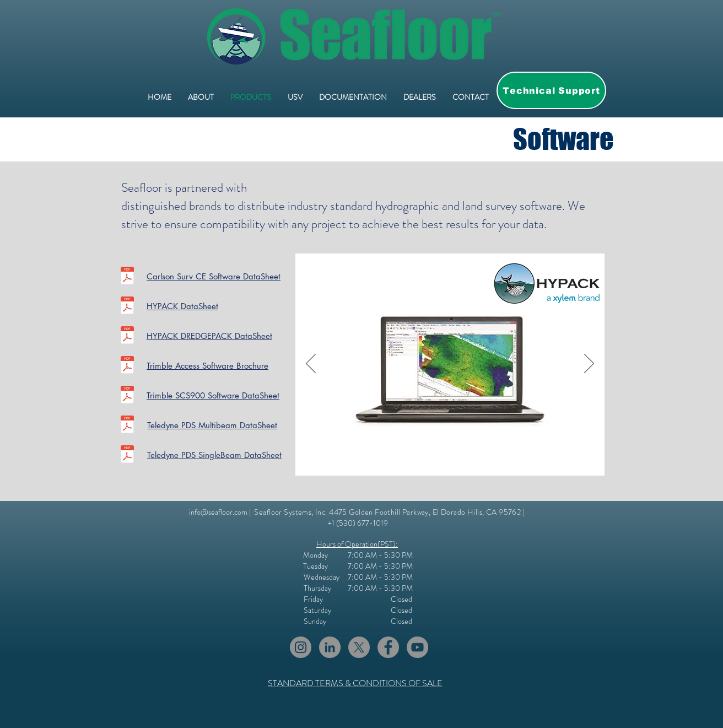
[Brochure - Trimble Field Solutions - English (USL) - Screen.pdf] (127, 366)
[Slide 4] (458, 458)
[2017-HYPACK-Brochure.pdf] (127, 307)
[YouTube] (417, 647)
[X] (359, 647)
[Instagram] (301, 647)
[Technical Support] (551, 90)
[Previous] (311, 364)
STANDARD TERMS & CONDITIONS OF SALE (355, 683)
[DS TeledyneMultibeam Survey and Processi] (127, 426)
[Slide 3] (445, 458)
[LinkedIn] (330, 647)
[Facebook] (388, 647)
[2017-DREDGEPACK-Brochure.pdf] (127, 336)
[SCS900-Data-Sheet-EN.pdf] (127, 396)
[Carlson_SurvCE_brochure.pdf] (127, 277)
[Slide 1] (431, 458)
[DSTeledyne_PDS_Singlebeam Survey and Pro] (127, 455)
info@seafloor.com (218, 512)
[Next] (589, 364)
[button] (353, 97)
